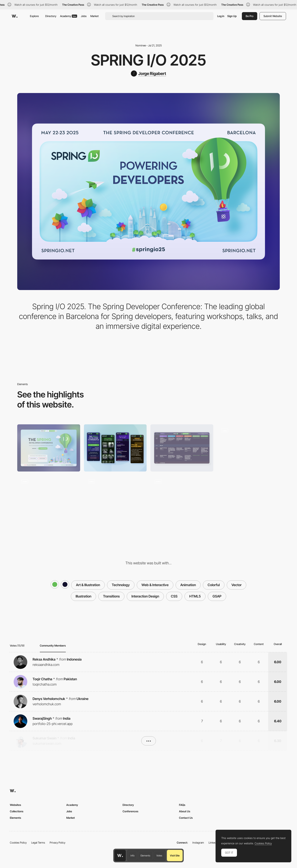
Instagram (198, 843)
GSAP (217, 596)
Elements (145, 855)
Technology (121, 585)
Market (95, 16)
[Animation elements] (249, 448)
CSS (174, 596)
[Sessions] (182, 448)
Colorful (214, 585)
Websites (15, 805)
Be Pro (250, 16)
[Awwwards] (15, 16)
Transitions (111, 596)
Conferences (130, 811)
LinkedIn (213, 843)
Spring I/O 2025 (148, 60)
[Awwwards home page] (120, 855)
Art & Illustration (88, 585)
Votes (159, 855)
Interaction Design (145, 596)
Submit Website (273, 16)
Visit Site (175, 855)
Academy (69, 16)
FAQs (182, 805)
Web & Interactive (155, 585)
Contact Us (186, 818)
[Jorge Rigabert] (148, 74)
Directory (51, 16)
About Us (185, 811)
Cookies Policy (18, 843)
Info (132, 855)
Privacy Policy (57, 843)
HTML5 (195, 596)
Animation (188, 585)
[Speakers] (115, 499)
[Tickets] (49, 499)
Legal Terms (38, 843)
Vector (236, 585)
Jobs (84, 16)
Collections (17, 811)
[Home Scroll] (182, 499)
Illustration (83, 596)
